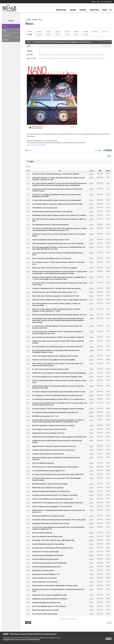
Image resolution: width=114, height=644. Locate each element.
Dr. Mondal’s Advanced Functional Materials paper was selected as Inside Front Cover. (59, 392)
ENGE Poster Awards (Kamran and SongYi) (46, 610)
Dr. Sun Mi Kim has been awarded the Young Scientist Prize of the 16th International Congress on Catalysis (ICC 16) (58, 528)
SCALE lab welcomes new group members (45, 559)
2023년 (48, 32)
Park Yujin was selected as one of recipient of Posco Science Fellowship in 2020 (57, 377)
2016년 (30, 35)
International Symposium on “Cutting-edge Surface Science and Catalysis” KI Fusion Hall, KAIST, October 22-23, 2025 (58, 179)
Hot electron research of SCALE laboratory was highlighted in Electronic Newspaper (58, 409)
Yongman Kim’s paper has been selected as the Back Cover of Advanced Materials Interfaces (58, 342)
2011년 (76, 35)
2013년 (58, 35)
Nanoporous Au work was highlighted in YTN (46, 574)
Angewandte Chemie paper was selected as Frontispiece (50, 599)
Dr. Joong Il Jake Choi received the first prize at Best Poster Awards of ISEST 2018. (58, 474)
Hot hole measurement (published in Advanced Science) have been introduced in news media (59, 381)
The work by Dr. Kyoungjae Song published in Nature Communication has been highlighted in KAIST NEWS (57, 195)
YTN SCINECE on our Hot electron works (45, 208)
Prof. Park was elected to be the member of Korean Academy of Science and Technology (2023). (56, 304)
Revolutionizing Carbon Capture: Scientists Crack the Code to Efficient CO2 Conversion (59, 215)
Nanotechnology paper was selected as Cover (46, 602)
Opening (5, 40)
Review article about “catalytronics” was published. (48, 488)
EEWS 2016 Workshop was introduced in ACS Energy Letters (51, 491)
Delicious (111, 151)
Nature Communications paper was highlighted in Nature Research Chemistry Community (56, 458)
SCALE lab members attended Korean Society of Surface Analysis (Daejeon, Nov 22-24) (60, 300)
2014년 (48, 35)
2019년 (86, 32)
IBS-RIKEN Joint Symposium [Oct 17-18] (45, 416)
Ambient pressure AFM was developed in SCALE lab (48, 433)
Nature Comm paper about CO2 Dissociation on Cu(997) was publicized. (55, 268)
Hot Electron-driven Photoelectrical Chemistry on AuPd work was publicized (56, 174)
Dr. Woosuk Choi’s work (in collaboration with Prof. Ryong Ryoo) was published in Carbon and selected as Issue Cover (58, 332)
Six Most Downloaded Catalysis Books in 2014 (47, 567)
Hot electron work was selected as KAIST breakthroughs (50, 563)
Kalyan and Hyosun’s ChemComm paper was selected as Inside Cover (54, 446)
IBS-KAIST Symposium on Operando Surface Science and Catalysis (53, 425)
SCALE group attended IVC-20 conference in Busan (48, 516)
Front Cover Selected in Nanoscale (43, 463)
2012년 (67, 35)
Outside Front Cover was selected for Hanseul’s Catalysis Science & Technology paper (59, 373)
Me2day (106, 151)
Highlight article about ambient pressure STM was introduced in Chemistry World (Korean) (57, 441)
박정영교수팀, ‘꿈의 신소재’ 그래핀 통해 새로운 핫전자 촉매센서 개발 (53, 540)
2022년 (58, 32)
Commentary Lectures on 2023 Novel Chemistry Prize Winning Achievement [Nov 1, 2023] (58, 254)
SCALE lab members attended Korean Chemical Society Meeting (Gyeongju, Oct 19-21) (59, 315)
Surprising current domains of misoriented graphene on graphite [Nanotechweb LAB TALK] (58, 590)
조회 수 (108, 171)
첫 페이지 (63, 619)
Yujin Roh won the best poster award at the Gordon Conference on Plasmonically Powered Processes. (57, 190)
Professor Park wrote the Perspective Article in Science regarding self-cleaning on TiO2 (59, 437)
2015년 (39, 35)
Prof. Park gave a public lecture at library (45, 614)
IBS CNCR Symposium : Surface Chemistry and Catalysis (50, 484)
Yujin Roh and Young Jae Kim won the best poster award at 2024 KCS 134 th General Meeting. (59, 235)
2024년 (39, 32)
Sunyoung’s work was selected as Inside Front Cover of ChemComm (53, 450)
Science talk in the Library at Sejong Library (46, 552)
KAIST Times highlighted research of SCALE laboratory (49, 606)
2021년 (67, 32)
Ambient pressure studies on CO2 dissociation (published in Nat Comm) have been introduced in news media (58, 387)
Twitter (104, 151)
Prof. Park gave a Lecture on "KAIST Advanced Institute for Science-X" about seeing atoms (58, 263)
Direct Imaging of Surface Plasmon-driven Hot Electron (49, 429)
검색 (27, 622)
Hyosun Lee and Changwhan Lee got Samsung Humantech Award (53, 499)
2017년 (104, 32)
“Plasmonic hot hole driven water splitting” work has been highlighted (54, 360)
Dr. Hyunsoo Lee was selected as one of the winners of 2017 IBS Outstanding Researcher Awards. (56, 479)
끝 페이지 (74, 619)
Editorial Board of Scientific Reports (43, 570)
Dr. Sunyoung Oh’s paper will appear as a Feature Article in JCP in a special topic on (58, 399)
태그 (30, 622)
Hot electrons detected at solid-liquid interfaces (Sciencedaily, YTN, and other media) (59, 520)
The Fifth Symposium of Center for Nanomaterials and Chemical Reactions (55, 467)
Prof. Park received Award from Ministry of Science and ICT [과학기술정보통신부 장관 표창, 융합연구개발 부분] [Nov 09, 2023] (59, 248)
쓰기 (109, 622)
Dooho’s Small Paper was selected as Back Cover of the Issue (52, 258)
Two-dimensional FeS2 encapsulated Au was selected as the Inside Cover (55, 412)
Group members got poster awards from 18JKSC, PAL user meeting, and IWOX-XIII (58, 337)
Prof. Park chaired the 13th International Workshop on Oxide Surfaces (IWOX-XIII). (58, 347)
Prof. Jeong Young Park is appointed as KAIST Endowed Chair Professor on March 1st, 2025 (59, 220)
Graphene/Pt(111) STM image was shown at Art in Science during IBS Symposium (58, 503)
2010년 (86, 35)
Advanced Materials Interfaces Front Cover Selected (48, 544)
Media (5, 31)
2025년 (30, 32)
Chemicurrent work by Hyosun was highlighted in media (49, 595)
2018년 (95, 32)
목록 (109, 156)
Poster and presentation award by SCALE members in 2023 (51, 240)
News (5, 26)
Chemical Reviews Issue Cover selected (44, 578)
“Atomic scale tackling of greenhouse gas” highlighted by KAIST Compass (55, 356)
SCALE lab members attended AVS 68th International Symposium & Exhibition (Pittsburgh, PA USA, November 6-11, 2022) (56, 310)
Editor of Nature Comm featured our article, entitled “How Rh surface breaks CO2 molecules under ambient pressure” (57, 364)
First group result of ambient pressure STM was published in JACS (53, 548)
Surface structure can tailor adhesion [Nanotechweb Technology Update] (55, 585)
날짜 (100, 171)
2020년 (76, 32)
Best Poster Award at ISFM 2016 (42, 533)
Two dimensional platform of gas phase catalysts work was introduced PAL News (57, 204)
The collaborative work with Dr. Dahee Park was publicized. (50, 225)
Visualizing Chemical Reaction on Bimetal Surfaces (48, 454)
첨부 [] (29, 150)
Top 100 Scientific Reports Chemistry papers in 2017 (49, 471)
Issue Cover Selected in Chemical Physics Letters (47, 536)
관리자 (29, 46)
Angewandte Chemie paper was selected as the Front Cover (51, 523)
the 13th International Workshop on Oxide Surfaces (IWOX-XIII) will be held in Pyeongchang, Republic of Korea (56, 351)
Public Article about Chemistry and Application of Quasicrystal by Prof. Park (56, 296)
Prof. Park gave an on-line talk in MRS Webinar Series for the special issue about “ (58, 395)
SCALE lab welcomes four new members (45, 582)
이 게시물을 (98, 150)
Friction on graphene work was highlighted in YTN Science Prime (52, 506)
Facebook (109, 151)
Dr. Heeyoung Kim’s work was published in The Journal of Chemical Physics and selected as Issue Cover (57, 327)
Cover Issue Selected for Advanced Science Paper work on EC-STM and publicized (58, 243)
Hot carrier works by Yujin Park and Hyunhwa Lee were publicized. (53, 211)
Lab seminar (7, 35)
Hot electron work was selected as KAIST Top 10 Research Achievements (55, 495)
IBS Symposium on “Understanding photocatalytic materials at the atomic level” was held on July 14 (58, 511)
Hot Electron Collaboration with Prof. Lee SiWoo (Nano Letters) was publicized (56, 288)
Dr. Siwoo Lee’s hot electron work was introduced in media (50, 369)
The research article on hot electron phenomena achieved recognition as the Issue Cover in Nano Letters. (66, 42)
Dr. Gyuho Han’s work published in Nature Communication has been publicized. (57, 200)
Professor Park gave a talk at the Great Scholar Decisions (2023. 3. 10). (55, 292)
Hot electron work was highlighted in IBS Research (48, 555)
